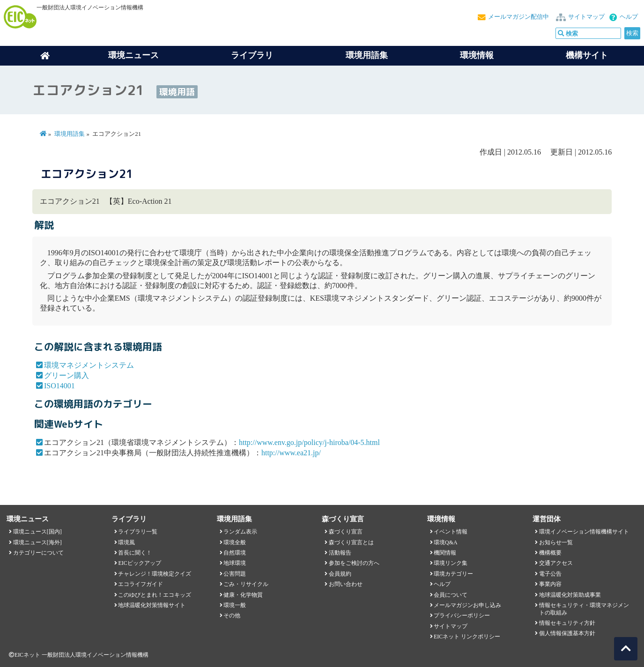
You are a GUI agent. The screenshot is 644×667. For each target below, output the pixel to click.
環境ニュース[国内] (37, 532)
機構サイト (587, 55)
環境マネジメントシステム (89, 365)
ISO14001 (59, 386)
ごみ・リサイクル (246, 584)
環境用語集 (367, 55)
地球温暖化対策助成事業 (570, 595)
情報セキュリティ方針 (567, 623)
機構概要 (550, 553)
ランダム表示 (240, 532)
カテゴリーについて (38, 553)
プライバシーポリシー (462, 615)
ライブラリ (252, 55)
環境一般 (235, 605)
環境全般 (235, 542)
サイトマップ (586, 17)
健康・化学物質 (243, 595)
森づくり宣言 (346, 532)
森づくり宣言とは (351, 542)
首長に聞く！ (135, 553)
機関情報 (445, 553)
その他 (232, 615)
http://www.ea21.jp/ (291, 453)
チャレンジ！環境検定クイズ (155, 574)
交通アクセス (556, 563)
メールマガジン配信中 (518, 17)
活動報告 (340, 553)
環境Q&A (445, 542)
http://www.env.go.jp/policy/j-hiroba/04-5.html (309, 442)
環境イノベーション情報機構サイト (584, 532)
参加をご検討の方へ (354, 563)
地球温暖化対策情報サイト (152, 605)
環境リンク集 (451, 563)
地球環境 (235, 563)
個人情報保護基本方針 (567, 633)
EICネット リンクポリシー (467, 637)
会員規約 (340, 574)
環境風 (126, 542)
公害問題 (235, 574)
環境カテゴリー (453, 574)
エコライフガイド (141, 584)
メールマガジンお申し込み (467, 605)
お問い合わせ (346, 584)
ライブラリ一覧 (138, 532)
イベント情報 (451, 532)
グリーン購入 (67, 375)
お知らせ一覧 (556, 542)
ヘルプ (629, 17)
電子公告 (550, 574)
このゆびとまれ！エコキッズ (155, 595)
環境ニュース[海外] (37, 542)
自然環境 (235, 553)
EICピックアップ (139, 563)
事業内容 (550, 584)
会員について (451, 595)
